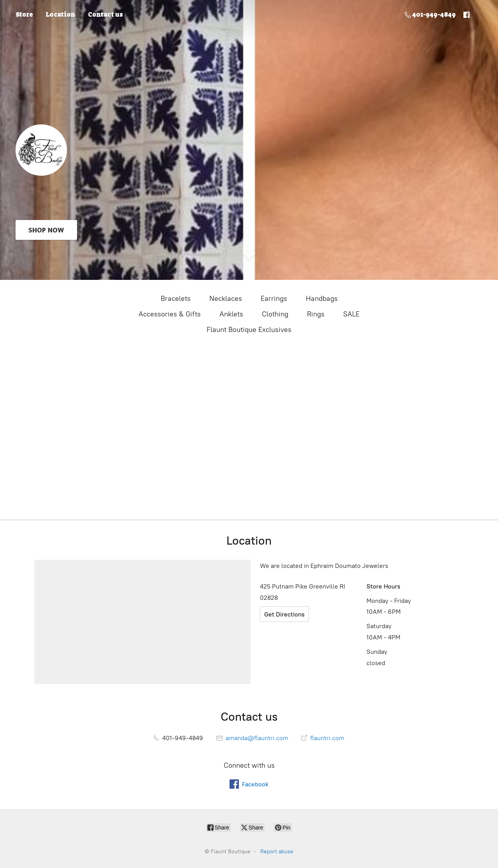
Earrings (274, 299)
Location (60, 15)
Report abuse (277, 851)
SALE (351, 314)
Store (24, 15)
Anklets (231, 314)
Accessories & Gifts (170, 314)
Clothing (275, 314)
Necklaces (226, 299)
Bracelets (176, 299)
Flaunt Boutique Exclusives (249, 330)
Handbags (322, 299)
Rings (316, 314)
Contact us (105, 15)
